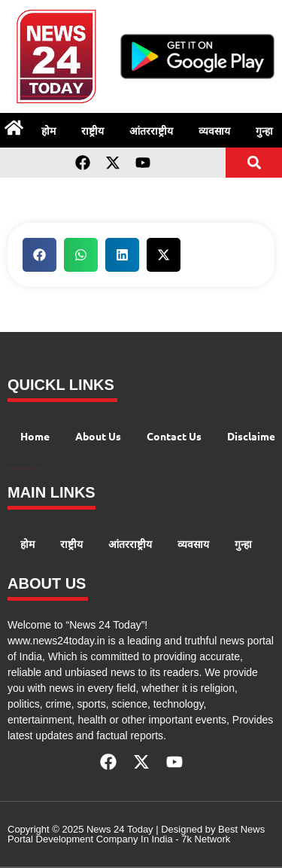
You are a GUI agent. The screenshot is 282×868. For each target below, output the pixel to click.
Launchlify (36, 469)
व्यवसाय (214, 130)
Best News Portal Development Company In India (136, 834)
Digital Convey (10, 469)
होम (49, 130)
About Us (98, 436)
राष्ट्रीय (92, 130)
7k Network (206, 839)
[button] (254, 163)
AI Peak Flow (24, 469)
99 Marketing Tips (17, 469)
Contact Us (174, 436)
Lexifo (40, 469)
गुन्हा (243, 544)
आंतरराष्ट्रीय (151, 130)
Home (35, 436)
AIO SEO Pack (30, 469)
